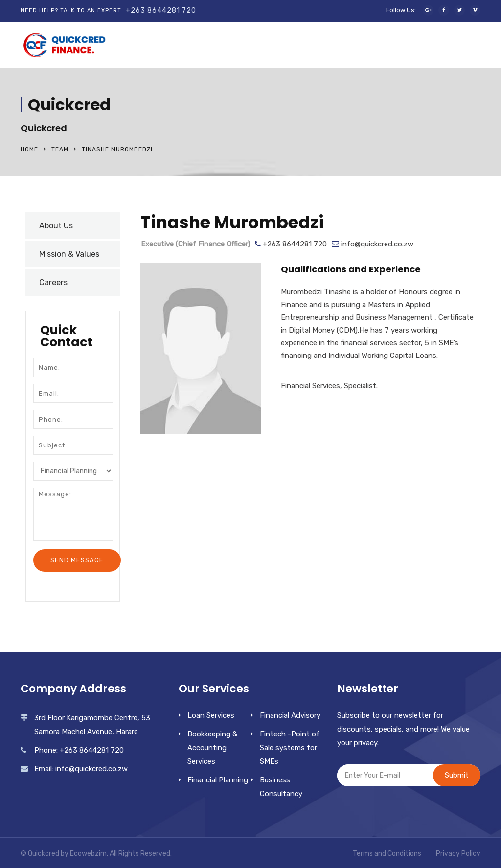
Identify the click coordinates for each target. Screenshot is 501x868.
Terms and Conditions (387, 854)
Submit (457, 775)
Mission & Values (69, 254)
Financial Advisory (290, 715)
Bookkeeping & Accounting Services (212, 748)
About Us (56, 226)
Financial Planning (218, 780)
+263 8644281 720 (161, 11)
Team (60, 149)
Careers (53, 282)
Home (29, 149)
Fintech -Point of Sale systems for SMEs (290, 748)
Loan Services (211, 715)
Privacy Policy (458, 854)
